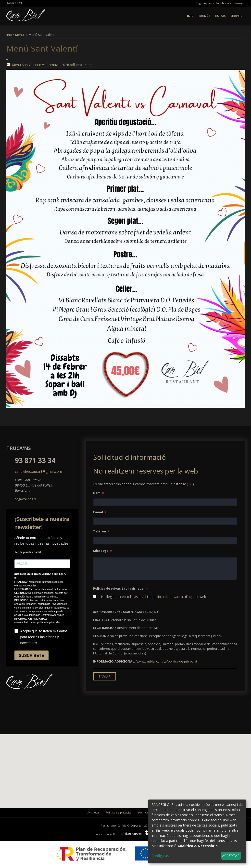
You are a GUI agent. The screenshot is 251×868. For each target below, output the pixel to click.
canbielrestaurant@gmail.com (38, 471)
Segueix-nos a (25, 499)
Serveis (236, 16)
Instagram (238, 3)
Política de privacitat (119, 812)
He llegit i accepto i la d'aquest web (150, 597)
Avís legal (94, 812)
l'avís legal (138, 597)
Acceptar (231, 856)
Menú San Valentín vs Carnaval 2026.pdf (43, 65)
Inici (191, 16)
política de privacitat (168, 597)
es (17, 3)
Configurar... (161, 856)
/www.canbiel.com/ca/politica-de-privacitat (166, 661)
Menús (205, 16)
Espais (220, 16)
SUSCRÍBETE (31, 656)
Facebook (223, 3)
